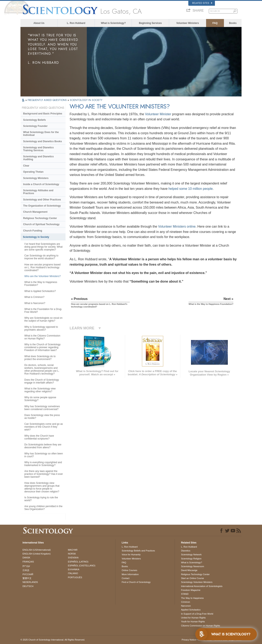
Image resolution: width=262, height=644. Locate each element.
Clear (26, 166)
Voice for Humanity (131, 555)
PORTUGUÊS (75, 577)
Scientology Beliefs (34, 120)
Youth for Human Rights (193, 622)
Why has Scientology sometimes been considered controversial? (42, 408)
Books (233, 23)
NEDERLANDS (30, 582)
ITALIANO (73, 573)
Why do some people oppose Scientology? (40, 399)
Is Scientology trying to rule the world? (41, 499)
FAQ (215, 23)
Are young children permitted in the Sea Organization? (43, 508)
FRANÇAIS (28, 562)
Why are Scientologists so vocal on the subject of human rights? (43, 319)
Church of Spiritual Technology (41, 224)
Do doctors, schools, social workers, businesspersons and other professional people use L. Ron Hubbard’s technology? (42, 369)
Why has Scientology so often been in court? (44, 455)
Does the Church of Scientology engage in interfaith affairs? (42, 381)
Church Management (35, 212)
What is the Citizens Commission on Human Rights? (42, 337)
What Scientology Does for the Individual (41, 134)
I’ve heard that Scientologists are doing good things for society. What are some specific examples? (43, 247)
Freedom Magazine (191, 590)
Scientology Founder (35, 126)
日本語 (26, 570)
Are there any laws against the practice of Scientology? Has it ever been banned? (44, 474)
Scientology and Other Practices (42, 200)
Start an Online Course (192, 578)
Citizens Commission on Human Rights (200, 626)
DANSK (26, 558)
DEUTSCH (28, 586)
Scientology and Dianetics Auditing (38, 158)
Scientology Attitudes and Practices (38, 192)
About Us (39, 23)
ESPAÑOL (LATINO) (78, 562)
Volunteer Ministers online (177, 226)
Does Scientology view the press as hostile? (42, 417)
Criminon (185, 602)
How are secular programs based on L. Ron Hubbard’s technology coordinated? (42, 267)
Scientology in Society (36, 237)
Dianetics (186, 551)
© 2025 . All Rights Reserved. (53, 640)
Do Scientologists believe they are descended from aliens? (43, 446)
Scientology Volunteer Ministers (197, 582)
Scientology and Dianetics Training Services (38, 149)
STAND (185, 594)
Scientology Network (191, 555)
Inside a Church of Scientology (41, 184)
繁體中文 (27, 578)
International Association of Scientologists (202, 586)
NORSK (72, 554)
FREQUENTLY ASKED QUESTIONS (48, 100)
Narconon (186, 606)
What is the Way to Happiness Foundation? (41, 284)
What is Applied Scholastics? (40, 291)
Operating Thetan (33, 172)
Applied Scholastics (191, 610)
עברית (26, 566)
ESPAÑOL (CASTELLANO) (82, 566)
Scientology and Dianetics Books (42, 141)
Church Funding (33, 231)
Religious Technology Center (40, 218)
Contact (125, 578)
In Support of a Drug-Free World (197, 614)
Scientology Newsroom (193, 566)
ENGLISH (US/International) (37, 550)
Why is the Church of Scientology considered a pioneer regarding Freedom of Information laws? (42, 347)
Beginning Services (150, 23)
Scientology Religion (191, 559)
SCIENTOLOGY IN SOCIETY (86, 100)
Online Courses (129, 570)
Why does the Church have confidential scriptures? (39, 437)
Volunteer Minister (158, 114)
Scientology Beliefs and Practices (138, 551)
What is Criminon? (34, 297)
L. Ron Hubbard (76, 23)
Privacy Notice (189, 640)
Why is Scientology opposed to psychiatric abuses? (41, 328)
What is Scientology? (113, 23)
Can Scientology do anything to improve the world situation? (41, 257)
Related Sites (202, 3)
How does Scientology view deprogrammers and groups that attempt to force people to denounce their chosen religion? (42, 487)
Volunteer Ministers (187, 23)
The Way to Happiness (192, 598)
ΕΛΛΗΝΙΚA (74, 569)
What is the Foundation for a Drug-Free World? (43, 311)
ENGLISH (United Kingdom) (37, 554)
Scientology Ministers (36, 178)
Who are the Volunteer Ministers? (42, 276)
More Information (130, 574)
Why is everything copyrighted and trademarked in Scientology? (43, 464)
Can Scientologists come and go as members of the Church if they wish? (44, 427)
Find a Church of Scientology (136, 582)
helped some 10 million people (191, 189)
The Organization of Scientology (42, 206)
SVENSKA (73, 558)
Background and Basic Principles (43, 114)
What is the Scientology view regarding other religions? (40, 390)
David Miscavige (189, 570)
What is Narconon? (35, 303)
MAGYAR (73, 550)
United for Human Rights (193, 618)
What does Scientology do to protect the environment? (40, 358)
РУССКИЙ (28, 574)
